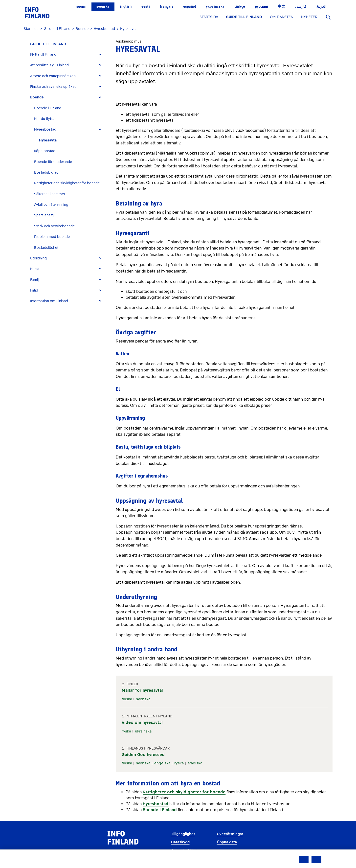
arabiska (195, 763)
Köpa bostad (45, 151)
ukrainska (143, 731)
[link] (37, 12)
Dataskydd (180, 842)
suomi (81, 6)
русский (261, 6)
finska (127, 699)
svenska (103, 6)
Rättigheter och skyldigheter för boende (67, 183)
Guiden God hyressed (143, 755)
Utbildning (38, 258)
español (190, 6)
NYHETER (309, 17)
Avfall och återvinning (51, 205)
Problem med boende (52, 237)
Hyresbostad (45, 129)
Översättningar (230, 834)
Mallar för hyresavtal (142, 690)
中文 (282, 6)
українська (215, 6)
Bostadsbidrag (46, 172)
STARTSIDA (209, 17)
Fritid (34, 290)
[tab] (68, 55)
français (167, 6)
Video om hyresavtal (142, 722)
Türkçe (240, 6)
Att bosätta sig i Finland (49, 65)
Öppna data (227, 842)
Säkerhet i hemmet (50, 194)
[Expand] (100, 55)
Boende (37, 97)
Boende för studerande (53, 162)
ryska (126, 731)
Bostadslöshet (46, 248)
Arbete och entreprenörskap (53, 76)
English (125, 6)
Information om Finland (49, 301)
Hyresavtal (48, 140)
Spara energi (44, 215)
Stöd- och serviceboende (54, 226)
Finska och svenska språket (53, 87)
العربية (321, 6)
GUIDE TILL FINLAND (244, 17)
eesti (146, 6)
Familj (35, 280)
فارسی (301, 6)
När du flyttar (45, 119)
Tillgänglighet (183, 834)
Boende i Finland (48, 108)
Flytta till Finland (43, 55)
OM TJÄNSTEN (282, 17)
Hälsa (35, 269)
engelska (162, 763)
